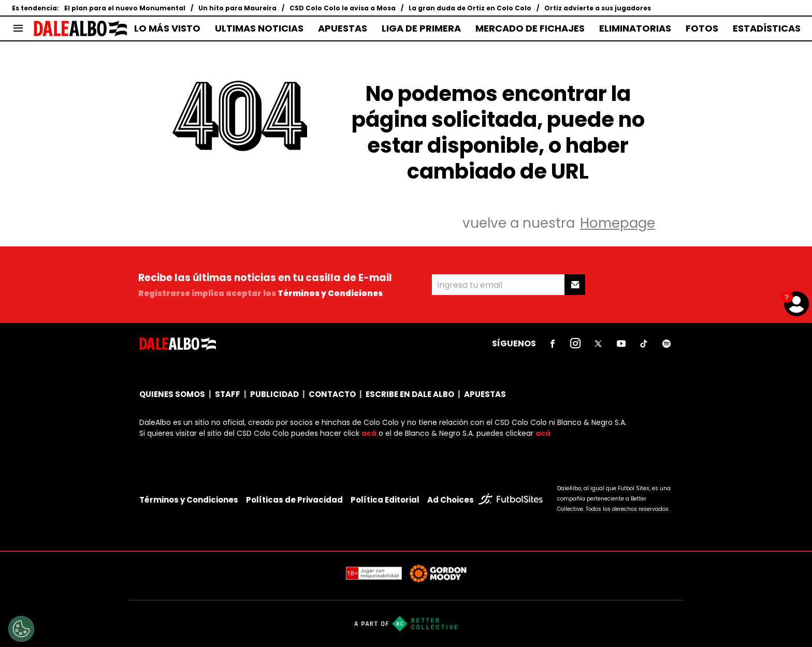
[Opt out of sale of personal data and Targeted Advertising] (21, 629)
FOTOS (702, 28)
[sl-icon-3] (598, 344)
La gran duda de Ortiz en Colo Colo (470, 8)
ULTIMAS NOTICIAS (259, 28)
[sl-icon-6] (666, 344)
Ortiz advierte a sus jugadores (598, 8)
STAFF (228, 394)
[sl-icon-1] (553, 344)
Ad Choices (451, 500)
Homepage (618, 223)
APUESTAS (343, 28)
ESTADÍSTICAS (767, 28)
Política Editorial (385, 500)
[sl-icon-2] (575, 344)
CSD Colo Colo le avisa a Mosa (343, 8)
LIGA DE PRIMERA (421, 28)
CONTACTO (332, 394)
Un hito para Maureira (237, 8)
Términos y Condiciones (330, 293)
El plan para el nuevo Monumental (125, 8)
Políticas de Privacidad (294, 500)
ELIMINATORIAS (635, 28)
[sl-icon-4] (621, 344)
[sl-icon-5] (644, 344)
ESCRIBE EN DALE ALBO (410, 394)
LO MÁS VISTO (167, 28)
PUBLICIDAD (274, 394)
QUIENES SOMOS (172, 394)
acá (369, 433)
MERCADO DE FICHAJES (530, 28)
